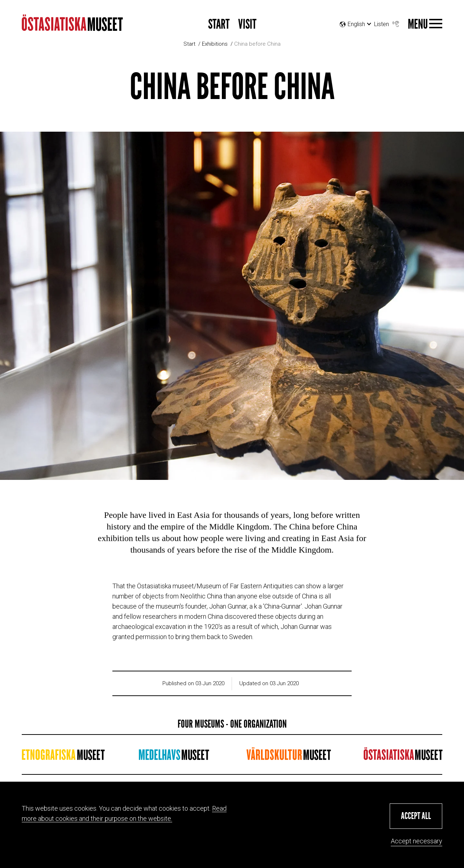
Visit (247, 24)
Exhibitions (215, 44)
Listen (387, 22)
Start (219, 24)
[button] (416, 816)
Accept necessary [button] (417, 841)
